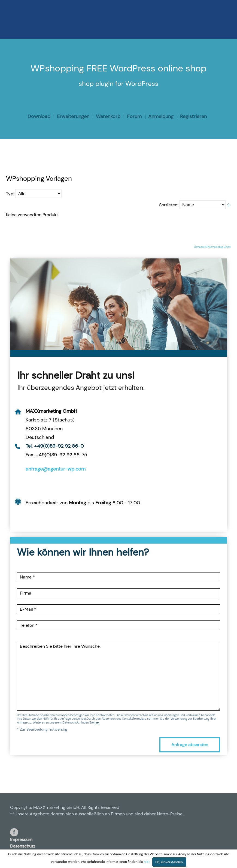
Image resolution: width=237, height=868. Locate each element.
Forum (134, 116)
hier (97, 723)
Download (39, 116)
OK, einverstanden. (169, 862)
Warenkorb (108, 116)
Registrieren (193, 116)
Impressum (21, 840)
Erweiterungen (73, 116)
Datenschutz (23, 846)
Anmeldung (161, 116)
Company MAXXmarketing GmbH (212, 247)
